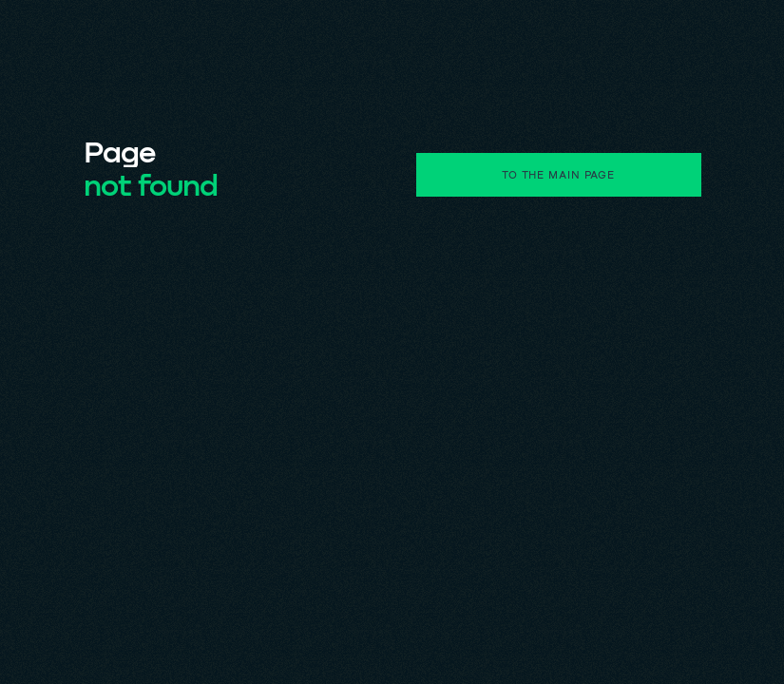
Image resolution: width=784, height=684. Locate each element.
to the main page (558, 174)
